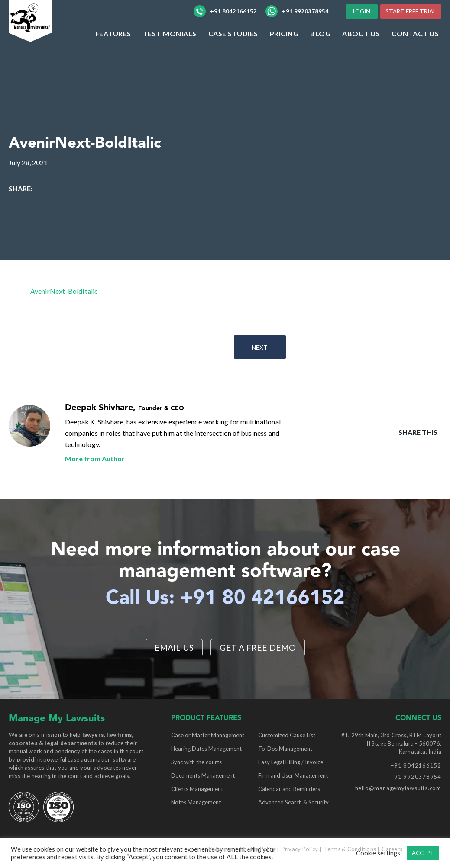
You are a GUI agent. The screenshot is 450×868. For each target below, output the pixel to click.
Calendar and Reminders (289, 789)
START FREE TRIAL (408, 28)
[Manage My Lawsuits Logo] (48, 37)
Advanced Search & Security (293, 803)
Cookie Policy (257, 849)
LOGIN (421, 12)
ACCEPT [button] (423, 853)
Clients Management (197, 789)
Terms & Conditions (350, 849)
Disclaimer (220, 849)
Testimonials (170, 51)
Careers (392, 849)
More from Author (95, 458)
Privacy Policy (300, 849)
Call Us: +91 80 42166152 (225, 598)
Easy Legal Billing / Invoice (291, 762)
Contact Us (415, 51)
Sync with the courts (196, 762)
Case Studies (233, 51)
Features (113, 51)
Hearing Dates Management (206, 749)
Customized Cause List (287, 736)
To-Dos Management (285, 749)
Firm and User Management (293, 776)
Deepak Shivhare (99, 408)
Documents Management (203, 776)
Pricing (284, 51)
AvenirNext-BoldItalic (64, 291)
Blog (320, 51)
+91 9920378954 (297, 20)
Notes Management (196, 803)
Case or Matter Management (208, 736)
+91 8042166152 (225, 20)
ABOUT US (361, 51)
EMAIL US (173, 647)
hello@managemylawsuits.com (398, 788)
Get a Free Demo (259, 647)
